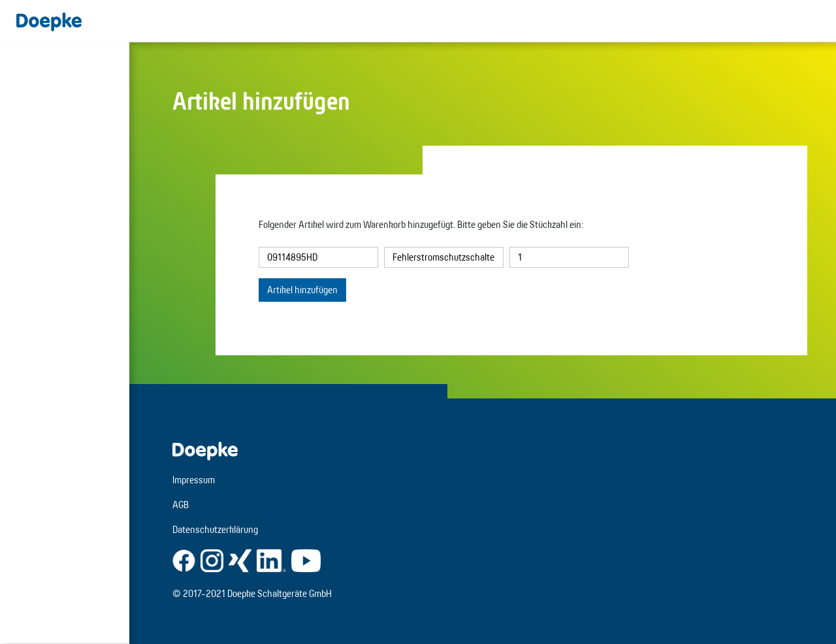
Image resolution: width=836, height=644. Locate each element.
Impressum (194, 480)
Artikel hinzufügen (302, 290)
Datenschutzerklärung (215, 529)
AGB (181, 505)
